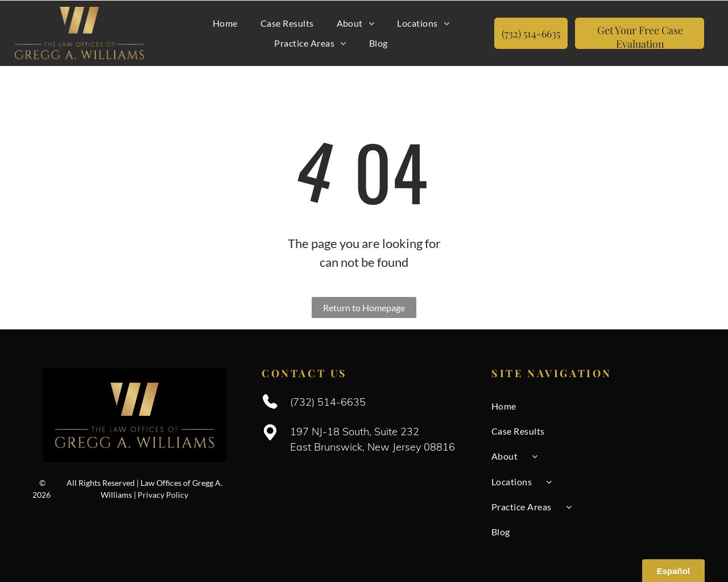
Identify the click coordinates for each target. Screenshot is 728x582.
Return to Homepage (364, 306)
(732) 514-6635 (328, 401)
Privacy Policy (163, 494)
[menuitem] (225, 23)
